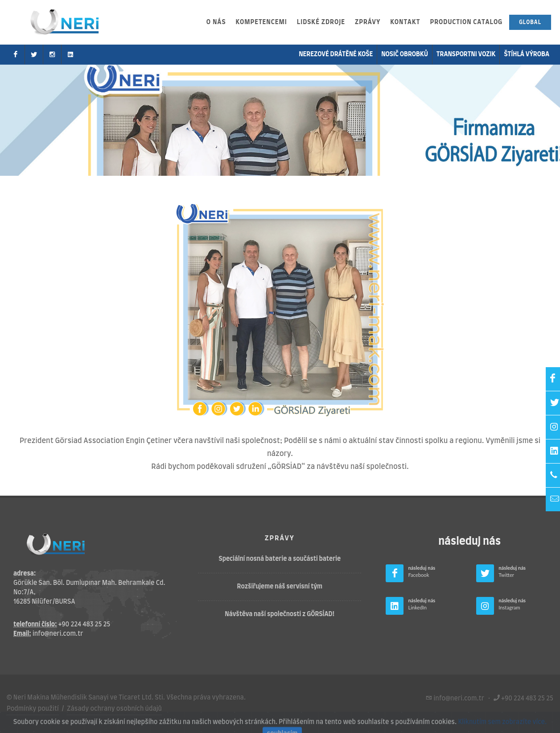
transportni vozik (466, 54)
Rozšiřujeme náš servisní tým (280, 587)
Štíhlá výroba (527, 54)
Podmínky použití (33, 709)
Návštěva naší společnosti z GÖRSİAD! (280, 614)
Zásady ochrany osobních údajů (114, 709)
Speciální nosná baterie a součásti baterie (280, 559)
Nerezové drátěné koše (336, 54)
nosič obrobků (405, 54)
